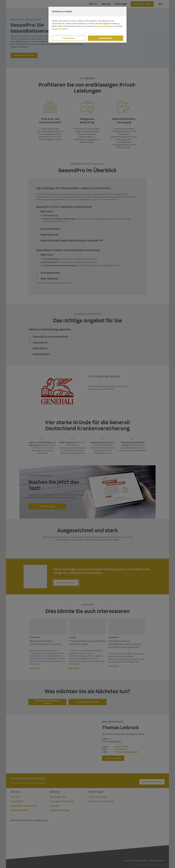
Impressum (63, 29)
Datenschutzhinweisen (104, 26)
